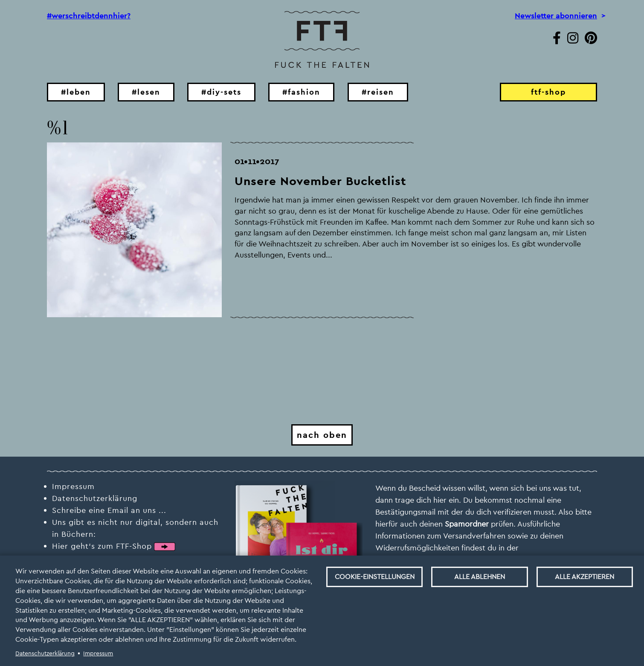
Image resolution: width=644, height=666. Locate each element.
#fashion (301, 92)
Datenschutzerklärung (45, 653)
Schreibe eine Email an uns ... (109, 510)
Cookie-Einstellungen (375, 577)
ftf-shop (548, 92)
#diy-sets (221, 92)
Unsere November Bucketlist (321, 181)
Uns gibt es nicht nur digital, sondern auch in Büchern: (135, 528)
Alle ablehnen (480, 577)
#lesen (146, 92)
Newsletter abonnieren (556, 16)
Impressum (98, 653)
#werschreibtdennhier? (89, 16)
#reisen (378, 92)
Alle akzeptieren (585, 577)
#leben (76, 92)
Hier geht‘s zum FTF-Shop (102, 546)
